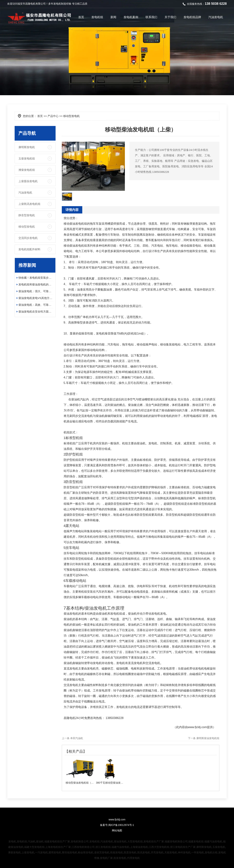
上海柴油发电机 (139, 847)
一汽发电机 (41, 852)
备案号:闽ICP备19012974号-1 (117, 825)
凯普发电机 (130, 852)
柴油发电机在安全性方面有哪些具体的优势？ (36, 312)
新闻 (113, 17)
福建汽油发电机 (213, 841)
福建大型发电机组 (34, 847)
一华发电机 (198, 852)
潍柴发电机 (14, 852)
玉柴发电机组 (27, 158)
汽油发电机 (216, 17)
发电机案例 (131, 17)
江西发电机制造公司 (83, 847)
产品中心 (53, 116)
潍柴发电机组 (27, 170)
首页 (81, 17)
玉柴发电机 (219, 847)
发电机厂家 (106, 858)
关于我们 (170, 17)
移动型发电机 (27, 227)
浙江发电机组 (103, 847)
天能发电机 (171, 852)
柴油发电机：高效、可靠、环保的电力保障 (36, 305)
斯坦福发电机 (70, 852)
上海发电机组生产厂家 (58, 847)
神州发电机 (184, 852)
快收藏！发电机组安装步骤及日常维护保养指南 (36, 278)
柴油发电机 (120, 841)
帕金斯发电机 (86, 852)
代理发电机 (133, 858)
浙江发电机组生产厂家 (183, 847)
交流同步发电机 (28, 238)
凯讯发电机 (144, 852)
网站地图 (117, 830)
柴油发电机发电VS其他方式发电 (36, 298)
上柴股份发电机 (28, 181)
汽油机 (32, 841)
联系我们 (151, 17)
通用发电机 (55, 852)
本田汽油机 (77, 738)
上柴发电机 (28, 852)
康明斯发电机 (27, 147)
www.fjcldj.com (197, 727)
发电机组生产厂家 (154, 841)
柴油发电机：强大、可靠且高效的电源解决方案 (36, 291)
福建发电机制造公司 (176, 841)
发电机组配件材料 (29, 249)
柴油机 (40, 841)
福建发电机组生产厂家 (57, 841)
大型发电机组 (135, 841)
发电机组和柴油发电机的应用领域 (36, 284)
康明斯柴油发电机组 (208, 738)
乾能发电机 (117, 852)
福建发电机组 (196, 841)
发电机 (57, 4)
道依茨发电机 (102, 852)
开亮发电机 (157, 852)
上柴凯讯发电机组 (29, 204)
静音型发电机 (27, 215)
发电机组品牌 (192, 17)
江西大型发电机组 (159, 847)
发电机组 (97, 17)
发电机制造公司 (80, 841)
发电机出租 (211, 852)
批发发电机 (120, 858)
